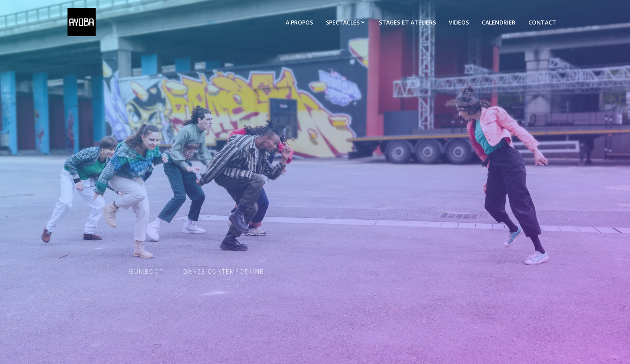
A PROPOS (299, 22)
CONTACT (542, 22)
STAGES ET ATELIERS (407, 22)
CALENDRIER (499, 22)
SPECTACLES (346, 22)
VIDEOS (459, 22)
